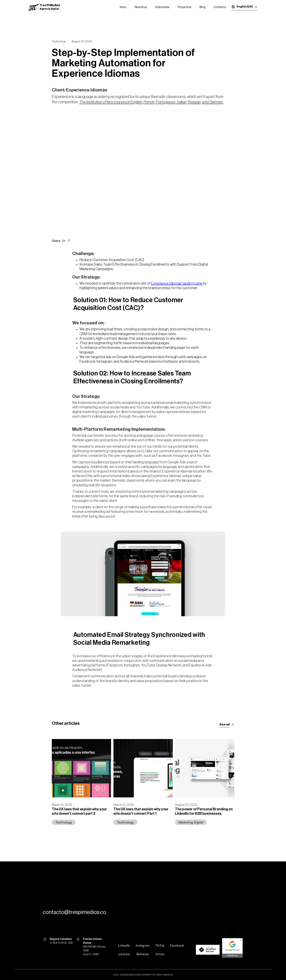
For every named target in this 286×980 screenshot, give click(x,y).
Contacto (220, 7)
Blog (202, 7)
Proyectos (184, 7)
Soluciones (162, 7)
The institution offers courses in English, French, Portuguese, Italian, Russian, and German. (151, 104)
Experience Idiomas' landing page (177, 283)
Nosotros (141, 7)
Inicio (123, 7)
